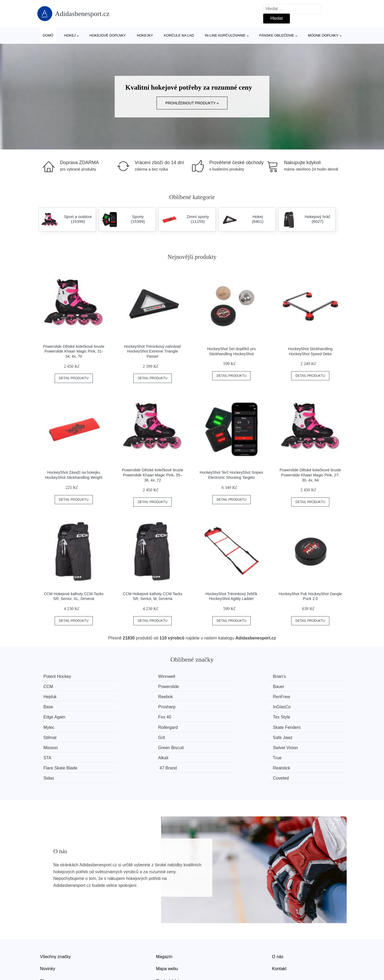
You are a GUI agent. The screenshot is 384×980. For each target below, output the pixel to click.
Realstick (132, 747)
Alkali (129, 736)
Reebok (289, 686)
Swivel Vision (295, 727)
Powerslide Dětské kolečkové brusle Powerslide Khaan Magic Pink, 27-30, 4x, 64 (310, 475)
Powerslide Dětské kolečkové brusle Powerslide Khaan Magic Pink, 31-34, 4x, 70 (74, 351)
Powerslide (54, 686)
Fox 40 (130, 707)
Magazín (164, 925)
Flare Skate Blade (299, 736)
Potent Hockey (58, 676)
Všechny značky (55, 925)
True (207, 736)
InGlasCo (291, 696)
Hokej (70, 35)
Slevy (45, 949)
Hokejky (145, 35)
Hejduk (209, 686)
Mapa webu (167, 937)
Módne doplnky (323, 35)
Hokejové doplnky (108, 35)
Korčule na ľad (179, 35)
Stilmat (209, 716)
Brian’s (209, 676)
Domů (48, 35)
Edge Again (55, 707)
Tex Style (211, 707)
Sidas (208, 747)
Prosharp (211, 696)
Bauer (129, 686)
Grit (286, 716)
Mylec (288, 707)
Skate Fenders (137, 716)
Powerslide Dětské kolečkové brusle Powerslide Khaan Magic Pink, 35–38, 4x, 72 (153, 475)
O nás (278, 925)
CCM (287, 676)
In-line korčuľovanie (225, 35)
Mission (131, 727)
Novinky (48, 937)
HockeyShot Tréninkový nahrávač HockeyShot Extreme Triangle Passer (153, 351)
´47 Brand (53, 747)
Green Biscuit (215, 727)
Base (128, 696)
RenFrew (53, 696)
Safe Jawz (54, 727)
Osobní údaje (169, 949)
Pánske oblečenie (277, 35)
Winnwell (132, 676)
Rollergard (54, 716)
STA (48, 736)
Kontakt (279, 937)
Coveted (290, 747)
